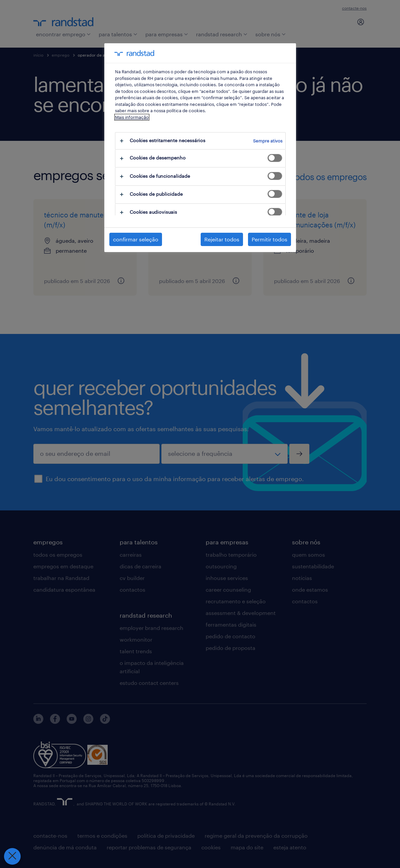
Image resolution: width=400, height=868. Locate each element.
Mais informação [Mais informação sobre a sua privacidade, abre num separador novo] (132, 117)
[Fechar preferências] (12, 856)
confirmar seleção (136, 239)
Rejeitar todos (222, 239)
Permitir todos (269, 239)
